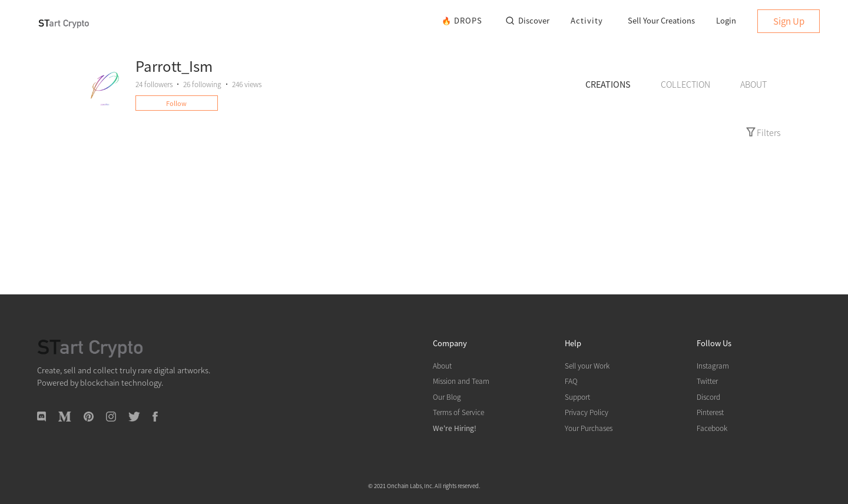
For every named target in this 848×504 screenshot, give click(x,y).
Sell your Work (587, 365)
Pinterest (710, 412)
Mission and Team (461, 381)
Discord (708, 397)
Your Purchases (589, 428)
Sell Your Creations (661, 20)
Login (726, 20)
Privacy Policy (587, 412)
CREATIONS (608, 84)
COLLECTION (685, 84)
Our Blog (447, 397)
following (202, 84)
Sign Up (789, 21)
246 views (247, 84)
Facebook (712, 428)
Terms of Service (458, 412)
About (442, 365)
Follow (176, 103)
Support (577, 397)
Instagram (713, 365)
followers (154, 84)
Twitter (707, 381)
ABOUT (753, 84)
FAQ (571, 381)
